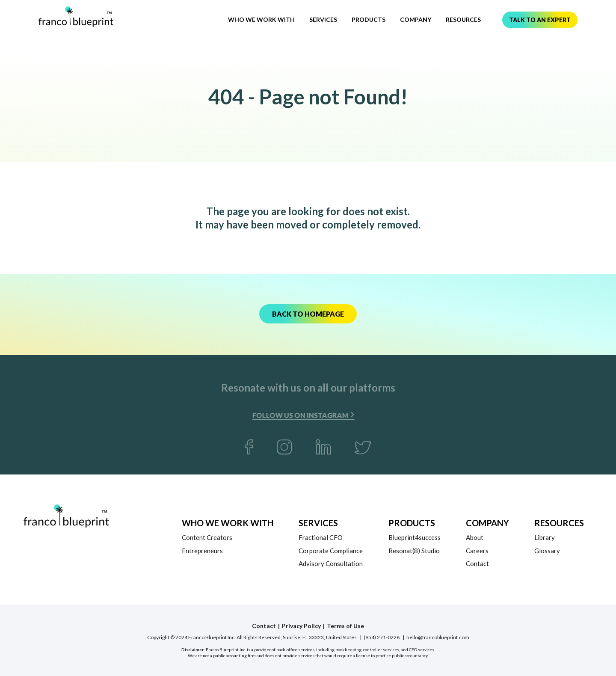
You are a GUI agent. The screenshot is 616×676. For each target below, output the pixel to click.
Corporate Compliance (331, 551)
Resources (463, 19)
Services (323, 19)
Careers (477, 551)
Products (369, 19)
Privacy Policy (301, 626)
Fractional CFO (321, 537)
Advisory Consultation (331, 563)
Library (545, 537)
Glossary (547, 551)
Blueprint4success (415, 537)
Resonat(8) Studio (414, 551)
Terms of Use (345, 626)
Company (416, 19)
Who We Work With (261, 19)
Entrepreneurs (202, 551)
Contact (477, 563)
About (475, 537)
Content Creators (207, 537)
